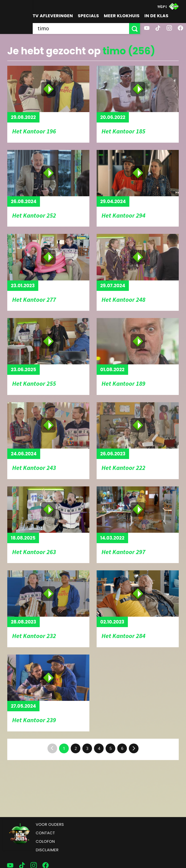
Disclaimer (47, 850)
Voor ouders (50, 824)
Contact (45, 833)
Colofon (45, 841)
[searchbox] (81, 29)
